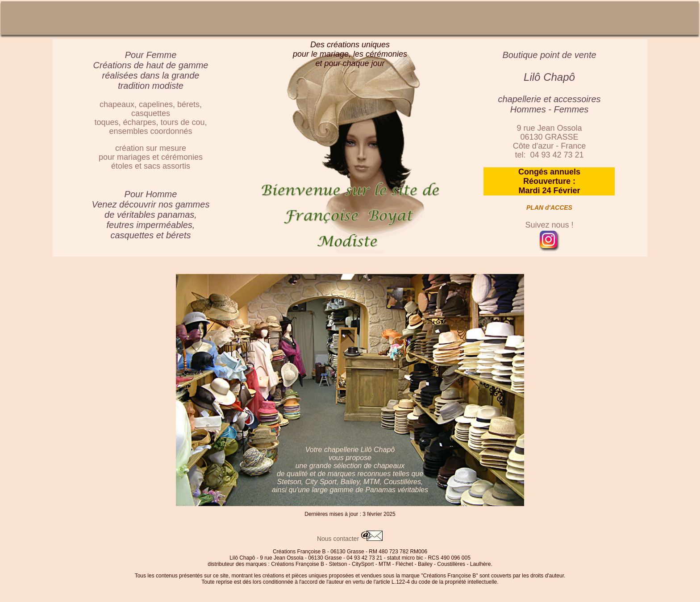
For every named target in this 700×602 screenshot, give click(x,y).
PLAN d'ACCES (549, 208)
